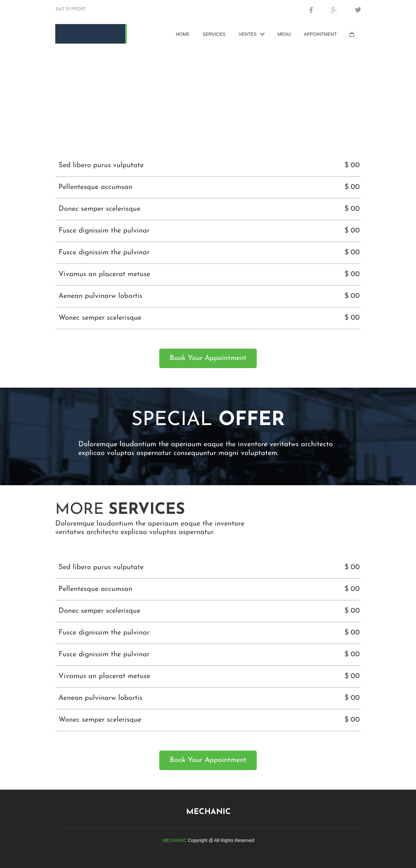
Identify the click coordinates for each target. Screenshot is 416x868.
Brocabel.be (91, 13)
